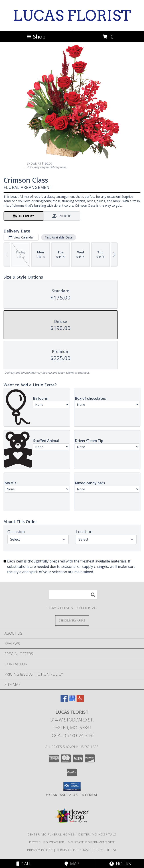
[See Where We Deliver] (72, 620)
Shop (36, 36)
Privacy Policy (40, 850)
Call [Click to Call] (24, 864)
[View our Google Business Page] (72, 700)
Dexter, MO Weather (47, 842)
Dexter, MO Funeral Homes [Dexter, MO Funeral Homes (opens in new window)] (51, 834)
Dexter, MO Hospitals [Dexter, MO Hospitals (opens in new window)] (97, 834)
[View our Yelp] (80, 700)
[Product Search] (73, 595)
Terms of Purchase (73, 850)
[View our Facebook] (64, 700)
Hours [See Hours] (120, 864)
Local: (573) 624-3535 (72, 735)
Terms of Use (105, 850)
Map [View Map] (72, 864)
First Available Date (59, 237)
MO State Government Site (91, 842)
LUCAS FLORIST (72, 16)
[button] (72, 786)
